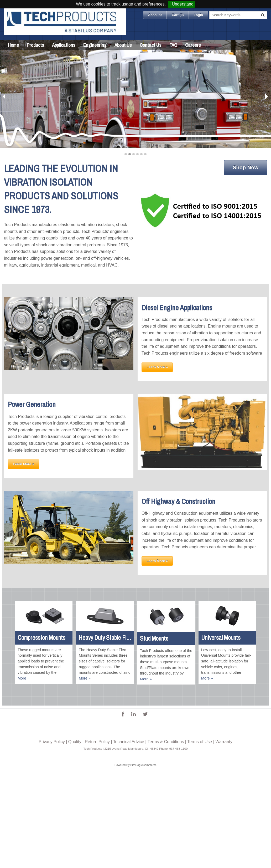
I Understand (181, 4)
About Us (123, 45)
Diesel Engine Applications (177, 308)
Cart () (178, 15)
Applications (64, 45)
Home (13, 45)
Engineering (95, 45)
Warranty (224, 742)
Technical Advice (129, 742)
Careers (193, 45)
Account (155, 15)
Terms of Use (200, 742)
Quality (75, 742)
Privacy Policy (52, 742)
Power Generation (32, 404)
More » (24, 678)
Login (198, 15)
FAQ (173, 45)
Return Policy (97, 742)
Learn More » (157, 367)
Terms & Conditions (166, 742)
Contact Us (151, 45)
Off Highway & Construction (178, 501)
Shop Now (246, 167)
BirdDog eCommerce (143, 765)
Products (35, 45)
